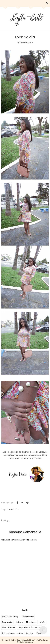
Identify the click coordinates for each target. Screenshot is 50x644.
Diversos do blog (10, 617)
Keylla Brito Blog (14, 640)
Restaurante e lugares (13, 633)
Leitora (19, 622)
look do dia (13, 509)
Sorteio (30, 633)
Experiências (28, 617)
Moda (42, 622)
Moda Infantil (9, 628)
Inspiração (7, 622)
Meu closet (31, 622)
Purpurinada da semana (30, 628)
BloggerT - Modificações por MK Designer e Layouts (33, 641)
